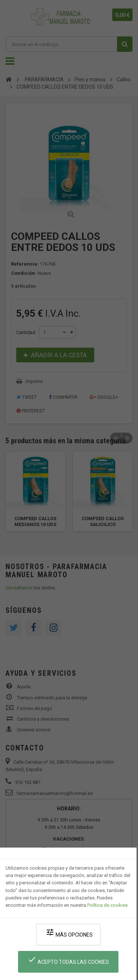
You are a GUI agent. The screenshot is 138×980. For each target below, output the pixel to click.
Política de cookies (107, 905)
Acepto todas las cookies (68, 960)
